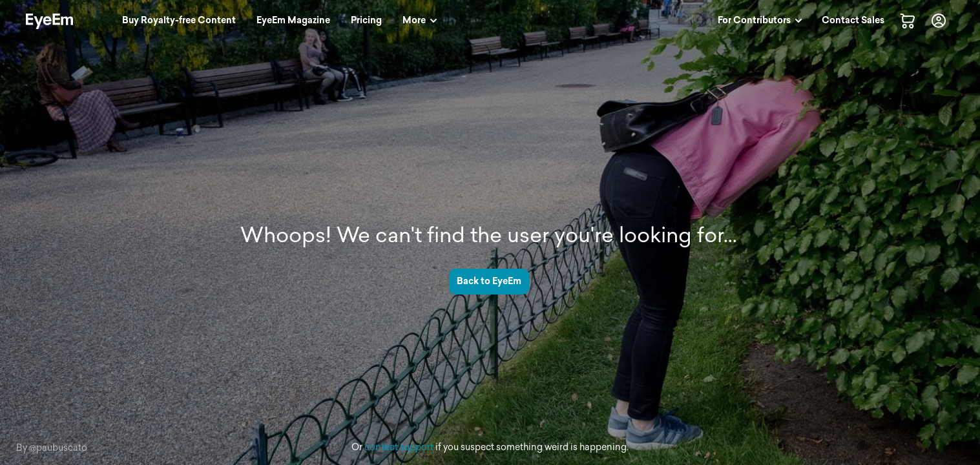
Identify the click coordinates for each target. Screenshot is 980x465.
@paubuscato (58, 448)
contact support (399, 447)
